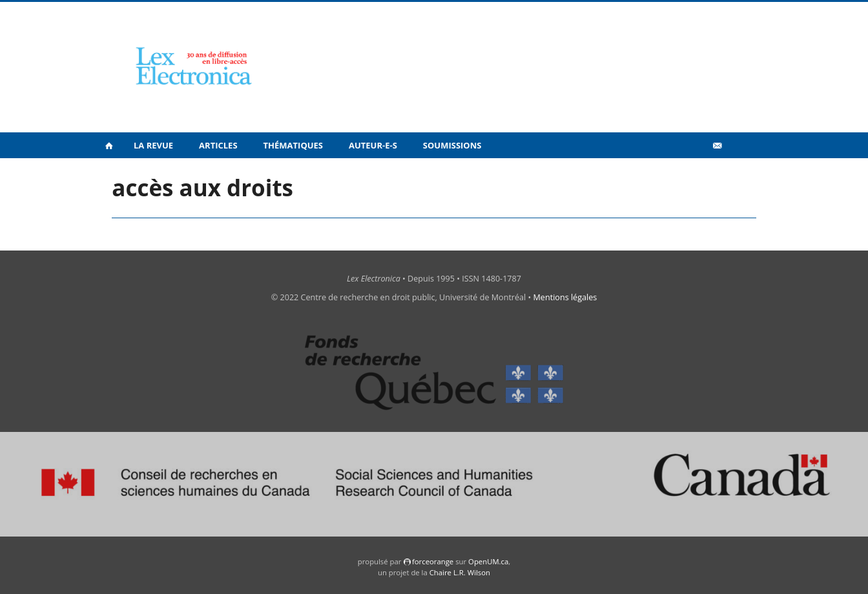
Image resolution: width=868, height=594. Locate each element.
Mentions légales (565, 297)
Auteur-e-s (373, 145)
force (433, 561)
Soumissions (452, 145)
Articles (218, 145)
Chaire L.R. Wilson (460, 572)
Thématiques (293, 145)
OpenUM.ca (488, 561)
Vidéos (689, 173)
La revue (153, 145)
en (738, 174)
